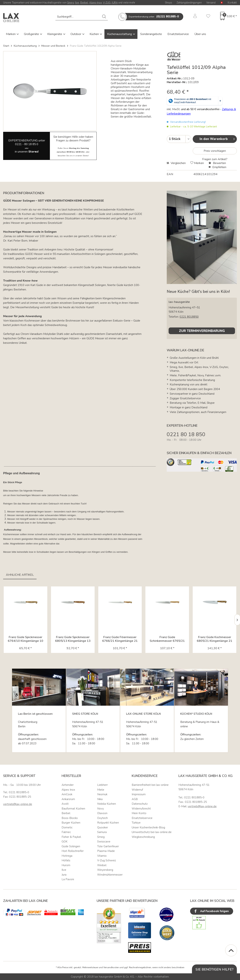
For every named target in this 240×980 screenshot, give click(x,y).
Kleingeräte (55, 34)
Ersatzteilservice (178, 34)
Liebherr (102, 785)
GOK (65, 842)
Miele (101, 790)
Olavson (102, 813)
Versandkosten (111, 967)
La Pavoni (68, 879)
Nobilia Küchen (107, 804)
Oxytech (102, 818)
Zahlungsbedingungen (189, 3)
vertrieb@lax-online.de (18, 804)
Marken (11, 34)
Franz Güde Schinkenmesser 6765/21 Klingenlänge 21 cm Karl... (167, 639)
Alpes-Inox (95, 3)
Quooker (103, 827)
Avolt (65, 804)
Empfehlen (217, 167)
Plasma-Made (106, 851)
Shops (168, 3)
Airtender (68, 785)
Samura (102, 832)
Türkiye (136, 823)
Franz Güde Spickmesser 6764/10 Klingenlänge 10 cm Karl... (26, 639)
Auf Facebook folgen (211, 911)
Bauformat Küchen (73, 809)
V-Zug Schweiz (107, 860)
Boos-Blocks (70, 818)
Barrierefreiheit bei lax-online (150, 785)
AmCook (67, 794)
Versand (211, 3)
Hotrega (67, 856)
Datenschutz (140, 804)
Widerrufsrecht (141, 809)
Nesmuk (102, 794)
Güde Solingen (71, 846)
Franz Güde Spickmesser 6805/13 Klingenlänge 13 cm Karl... (73, 639)
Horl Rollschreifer (73, 851)
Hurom (66, 865)
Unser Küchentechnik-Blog (148, 827)
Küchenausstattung (120, 34)
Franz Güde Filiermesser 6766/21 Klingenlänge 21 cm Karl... (120, 639)
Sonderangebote (151, 34)
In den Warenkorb (217, 139)
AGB (135, 799)
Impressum (139, 794)
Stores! (33, 152)
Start (6, 46)
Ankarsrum (68, 799)
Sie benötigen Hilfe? (214, 969)
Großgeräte (32, 34)
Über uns (200, 34)
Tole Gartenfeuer (108, 846)
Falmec (66, 832)
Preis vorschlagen (215, 151)
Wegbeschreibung (143, 837)
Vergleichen (176, 163)
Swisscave (104, 842)
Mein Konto (139, 813)
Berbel (84, 3)
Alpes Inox (68, 790)
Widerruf (137, 790)
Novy (101, 809)
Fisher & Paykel (71, 837)
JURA (115, 3)
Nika (100, 799)
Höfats (66, 860)
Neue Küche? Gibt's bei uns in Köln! (198, 292)
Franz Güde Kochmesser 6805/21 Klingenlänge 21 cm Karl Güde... (214, 639)
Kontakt (232, 3)
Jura (64, 875)
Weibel (102, 865)
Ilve (77, 3)
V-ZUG (107, 3)
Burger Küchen (71, 823)
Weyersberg (105, 870)
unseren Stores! (82, 156)
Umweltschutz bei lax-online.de (152, 832)
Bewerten (217, 163)
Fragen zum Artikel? (215, 159)
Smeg (70, 3)
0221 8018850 (189, 317)
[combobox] (82, 17)
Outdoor (76, 34)
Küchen (95, 34)
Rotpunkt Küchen (108, 823)
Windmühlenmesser (110, 875)
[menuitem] (82, 17)
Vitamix (102, 856)
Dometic (67, 827)
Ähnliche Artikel (20, 575)
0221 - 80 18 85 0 (27, 144)
